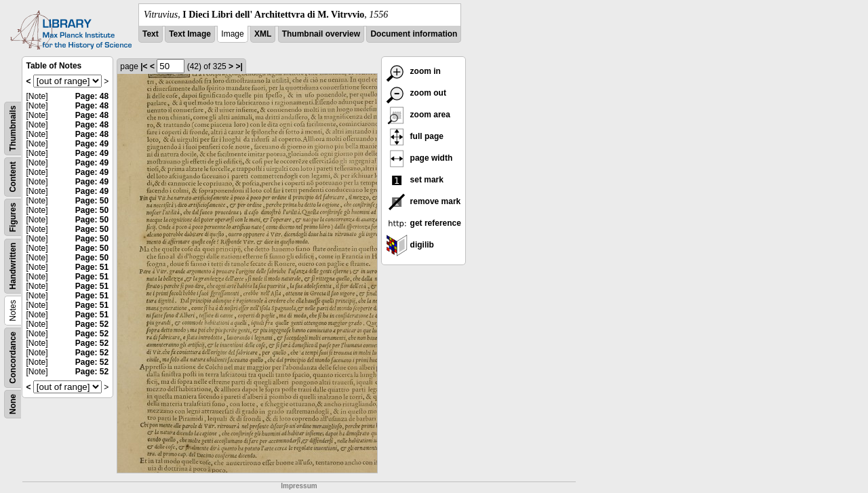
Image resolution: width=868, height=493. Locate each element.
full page (415, 136)
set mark (415, 180)
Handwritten (13, 266)
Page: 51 (92, 267)
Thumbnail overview (321, 34)
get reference (423, 223)
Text (151, 34)
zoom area (418, 115)
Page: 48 (92, 96)
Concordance (13, 358)
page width (419, 158)
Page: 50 (92, 201)
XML (263, 34)
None (13, 404)
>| (239, 66)
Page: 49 (92, 144)
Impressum (299, 486)
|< (144, 66)
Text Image (190, 34)
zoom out (416, 93)
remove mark (423, 201)
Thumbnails (13, 129)
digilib (410, 245)
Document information (414, 34)
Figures (13, 217)
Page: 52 (92, 324)
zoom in (413, 71)
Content (13, 177)
